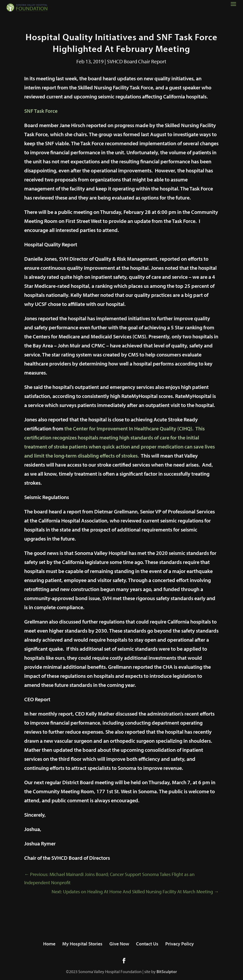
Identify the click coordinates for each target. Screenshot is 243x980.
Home (49, 944)
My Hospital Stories (82, 944)
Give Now (119, 944)
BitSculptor (167, 971)
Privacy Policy (180, 944)
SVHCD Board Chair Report (137, 61)
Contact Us (147, 944)
